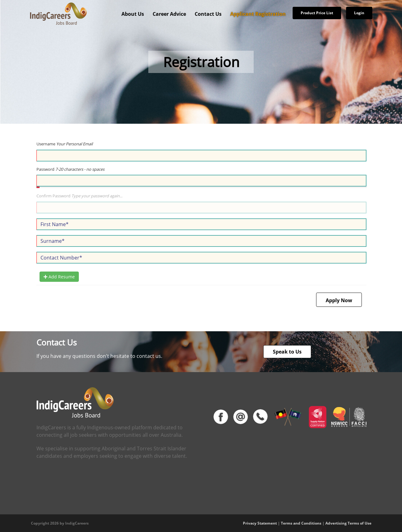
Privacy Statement (260, 523)
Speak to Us (287, 352)
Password (70, 169)
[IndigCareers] (58, 13)
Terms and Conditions (301, 523)
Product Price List (317, 13)
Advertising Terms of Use (348, 523)
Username (65, 144)
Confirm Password (79, 196)
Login (359, 13)
